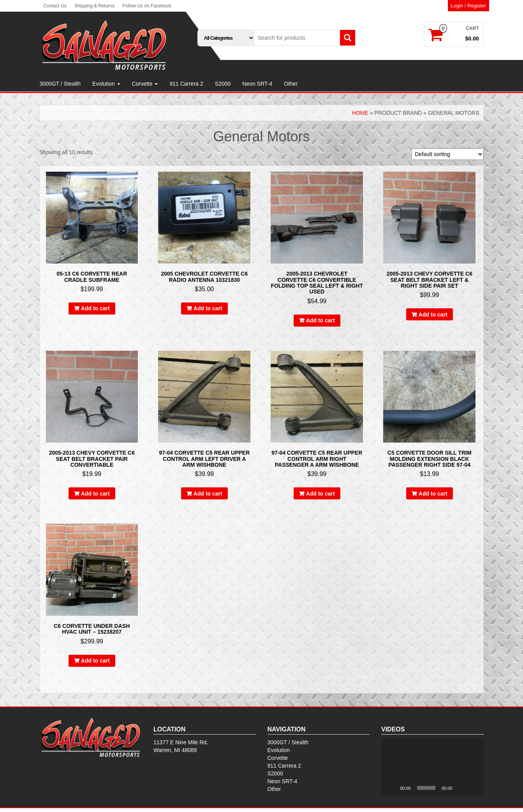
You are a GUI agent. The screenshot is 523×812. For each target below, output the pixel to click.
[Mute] (461, 788)
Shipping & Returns (94, 6)
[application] (432, 767)
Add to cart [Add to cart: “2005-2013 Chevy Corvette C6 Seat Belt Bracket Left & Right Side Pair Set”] (433, 315)
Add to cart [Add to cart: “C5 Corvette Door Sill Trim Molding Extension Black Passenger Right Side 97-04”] (433, 494)
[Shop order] (447, 154)
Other (291, 84)
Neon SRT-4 (257, 84)
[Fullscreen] (474, 788)
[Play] (391, 788)
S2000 (223, 84)
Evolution (106, 84)
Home (360, 113)
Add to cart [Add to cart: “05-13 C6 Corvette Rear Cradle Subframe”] (95, 308)
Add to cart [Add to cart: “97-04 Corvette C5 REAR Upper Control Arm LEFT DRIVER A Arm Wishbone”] (208, 494)
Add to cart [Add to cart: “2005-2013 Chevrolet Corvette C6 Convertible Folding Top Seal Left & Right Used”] (320, 320)
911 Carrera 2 (186, 84)
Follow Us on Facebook (147, 6)
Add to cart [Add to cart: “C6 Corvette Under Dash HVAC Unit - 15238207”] (95, 661)
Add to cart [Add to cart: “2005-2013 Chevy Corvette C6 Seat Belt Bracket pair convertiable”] (95, 494)
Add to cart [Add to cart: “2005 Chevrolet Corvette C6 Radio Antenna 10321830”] (208, 308)
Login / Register (468, 6)
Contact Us (55, 6)
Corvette (145, 84)
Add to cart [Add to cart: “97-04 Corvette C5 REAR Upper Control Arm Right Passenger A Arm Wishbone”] (320, 494)
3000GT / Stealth (60, 84)
